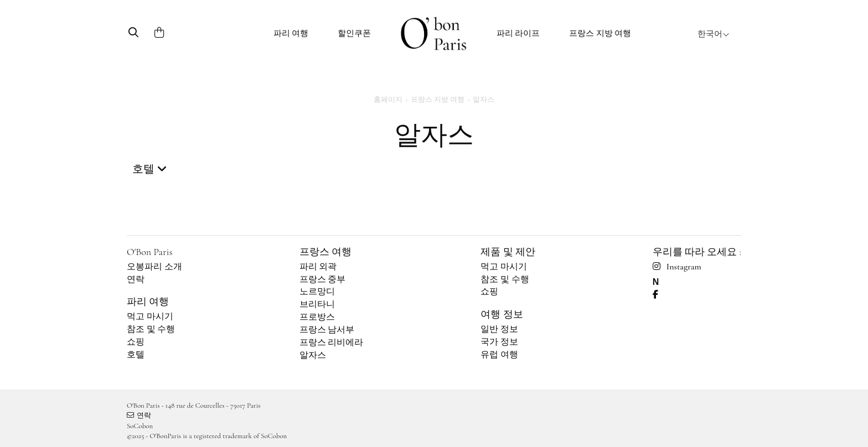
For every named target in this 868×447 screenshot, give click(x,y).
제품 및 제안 (508, 252)
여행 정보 (502, 314)
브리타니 (317, 304)
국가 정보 (499, 342)
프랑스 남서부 (327, 330)
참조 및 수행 (151, 329)
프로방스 (317, 317)
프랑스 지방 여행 (600, 33)
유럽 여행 (499, 355)
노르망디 (317, 292)
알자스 (313, 355)
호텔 (136, 355)
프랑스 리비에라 (332, 342)
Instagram (677, 267)
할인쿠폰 (354, 33)
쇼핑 (136, 342)
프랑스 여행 (325, 252)
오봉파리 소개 (154, 267)
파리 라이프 (518, 33)
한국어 (714, 34)
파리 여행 (291, 33)
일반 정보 (499, 329)
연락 (136, 279)
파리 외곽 (318, 267)
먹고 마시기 (150, 316)
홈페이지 (388, 100)
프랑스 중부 (323, 279)
